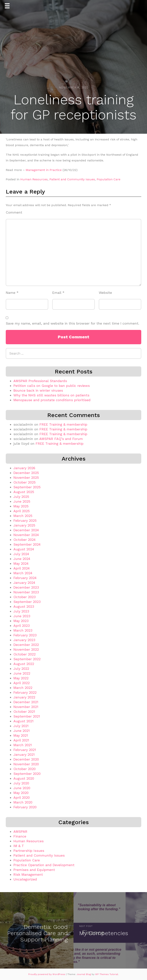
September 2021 (27, 716)
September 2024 (27, 544)
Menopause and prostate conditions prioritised (52, 400)
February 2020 (25, 807)
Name (12, 293)
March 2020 (23, 802)
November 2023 (26, 592)
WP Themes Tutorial (107, 974)
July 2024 (21, 554)
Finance (20, 836)
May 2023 (21, 621)
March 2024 (23, 573)
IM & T (19, 846)
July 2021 (21, 726)
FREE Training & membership (63, 424)
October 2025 (24, 482)
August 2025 (24, 492)
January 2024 (24, 583)
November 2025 (26, 477)
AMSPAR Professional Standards (40, 381)
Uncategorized (25, 879)
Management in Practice (44, 170)
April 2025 (22, 511)
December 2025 (26, 473)
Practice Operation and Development (44, 865)
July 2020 (21, 783)
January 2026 (24, 468)
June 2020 (22, 788)
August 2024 (24, 549)
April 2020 (22, 797)
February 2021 (25, 750)
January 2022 (24, 697)
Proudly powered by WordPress (47, 974)
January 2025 (24, 525)
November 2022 (26, 649)
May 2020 (21, 793)
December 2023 (26, 587)
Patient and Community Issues (72, 179)
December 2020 (26, 759)
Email (58, 293)
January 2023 (24, 640)
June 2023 (22, 616)
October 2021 (24, 712)
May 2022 (21, 678)
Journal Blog (84, 974)
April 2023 (22, 626)
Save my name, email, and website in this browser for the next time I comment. (72, 323)
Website (105, 293)
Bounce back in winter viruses (38, 390)
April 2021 (21, 740)
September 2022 (27, 659)
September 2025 (27, 487)
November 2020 (26, 764)
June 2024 (22, 559)
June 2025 (22, 501)
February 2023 (25, 635)
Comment (14, 212)
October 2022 (24, 654)
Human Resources (34, 179)
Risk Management (28, 874)
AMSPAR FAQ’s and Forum (61, 439)
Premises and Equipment (34, 870)
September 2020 (27, 774)
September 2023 (27, 602)
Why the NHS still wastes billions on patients (51, 395)
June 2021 (22, 731)
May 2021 (21, 735)
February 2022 (25, 692)
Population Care (109, 179)
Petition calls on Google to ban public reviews (52, 386)
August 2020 (24, 778)
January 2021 (24, 754)
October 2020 (24, 769)
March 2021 (23, 745)
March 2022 (23, 688)
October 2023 (24, 597)
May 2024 (21, 563)
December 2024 (26, 530)
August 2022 (24, 664)
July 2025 (21, 497)
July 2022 (21, 669)
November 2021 (26, 707)
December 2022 (26, 645)
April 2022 (22, 683)
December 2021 (26, 702)
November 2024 (26, 535)
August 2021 (23, 721)
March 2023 (23, 630)
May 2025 (21, 506)
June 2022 (22, 673)
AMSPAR (20, 831)
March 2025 (23, 516)
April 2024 (22, 568)
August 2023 (24, 606)
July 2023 (21, 611)
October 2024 (24, 540)
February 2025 (25, 520)
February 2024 (25, 578)
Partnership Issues (29, 851)
